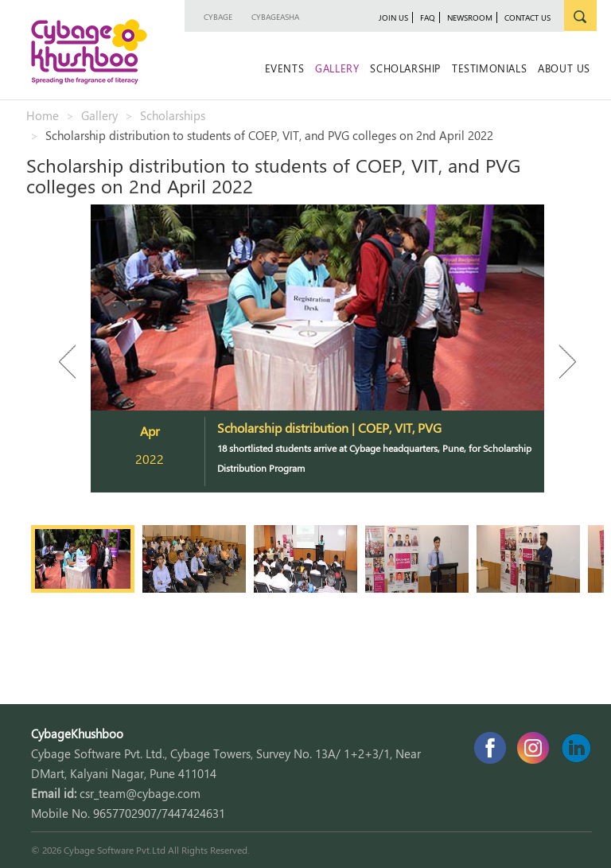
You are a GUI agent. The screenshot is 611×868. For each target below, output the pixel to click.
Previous (75, 362)
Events (285, 68)
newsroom (470, 18)
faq (428, 18)
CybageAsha (275, 17)
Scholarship (405, 68)
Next (560, 362)
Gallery (337, 68)
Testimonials (489, 68)
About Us (564, 68)
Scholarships (173, 115)
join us (393, 18)
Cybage (218, 17)
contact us (527, 18)
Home (43, 115)
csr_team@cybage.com (140, 793)
